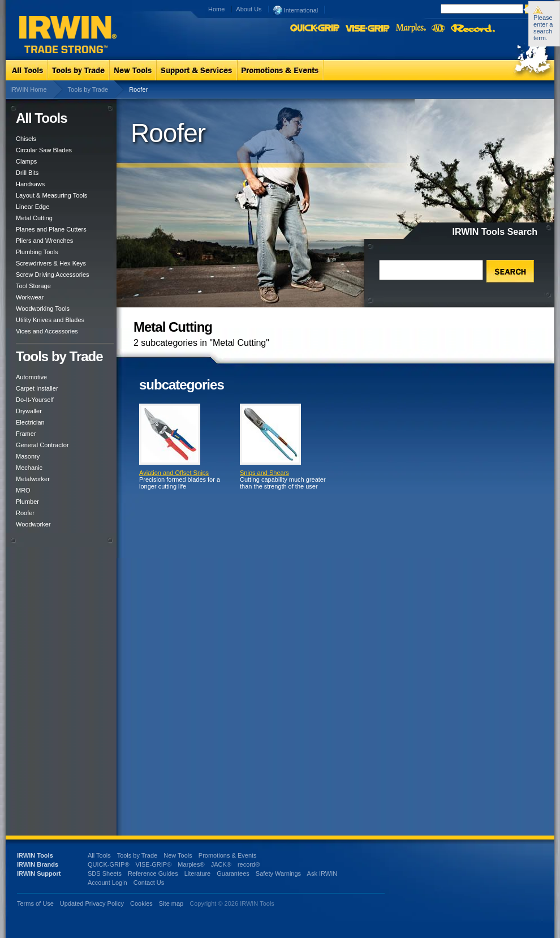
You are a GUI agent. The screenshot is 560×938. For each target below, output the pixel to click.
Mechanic (29, 468)
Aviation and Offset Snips (174, 473)
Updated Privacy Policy (92, 903)
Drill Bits (27, 173)
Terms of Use (35, 903)
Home (216, 9)
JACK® (221, 864)
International (296, 10)
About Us (249, 9)
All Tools (99, 855)
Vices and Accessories (47, 331)
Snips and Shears (264, 473)
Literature (197, 873)
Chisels (26, 139)
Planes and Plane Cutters (51, 229)
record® (249, 864)
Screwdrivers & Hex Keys (51, 263)
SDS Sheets (105, 873)
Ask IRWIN (322, 873)
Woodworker (33, 524)
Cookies (142, 903)
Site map (171, 903)
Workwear (30, 297)
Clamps (26, 161)
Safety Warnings (278, 873)
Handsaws (30, 184)
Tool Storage (33, 286)
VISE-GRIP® (154, 864)
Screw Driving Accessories (53, 275)
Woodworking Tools (43, 309)
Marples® (191, 864)
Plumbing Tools (37, 252)
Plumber (27, 502)
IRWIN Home (29, 89)
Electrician (30, 422)
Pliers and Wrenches (44, 241)
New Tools (178, 855)
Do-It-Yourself (35, 400)
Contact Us (149, 883)
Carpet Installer (37, 388)
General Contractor (42, 445)
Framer (26, 434)
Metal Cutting (34, 218)
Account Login (107, 883)
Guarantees (233, 873)
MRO (23, 490)
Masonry (28, 456)
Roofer (25, 513)
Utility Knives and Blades (50, 320)
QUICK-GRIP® (109, 864)
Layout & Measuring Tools (51, 195)
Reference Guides (153, 873)
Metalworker (33, 479)
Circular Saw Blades (44, 150)
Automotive (31, 377)
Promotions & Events (228, 855)
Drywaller (29, 411)
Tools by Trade (88, 89)
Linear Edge (33, 207)
